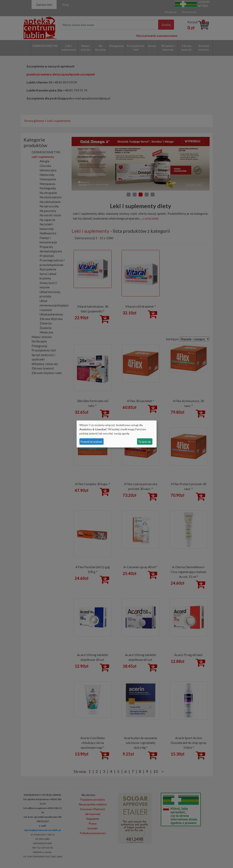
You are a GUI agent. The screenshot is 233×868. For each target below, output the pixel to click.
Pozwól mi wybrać (91, 442)
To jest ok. (145, 442)
